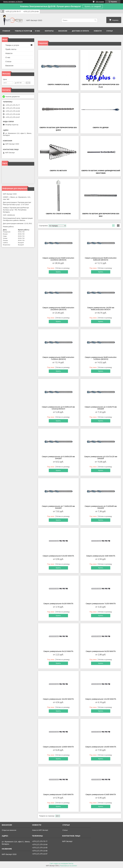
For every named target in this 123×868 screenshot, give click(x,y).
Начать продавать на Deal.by (13, 2)
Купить (58, 272)
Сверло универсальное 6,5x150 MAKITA (58, 556)
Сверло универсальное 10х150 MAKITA (58, 699)
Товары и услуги (22, 31)
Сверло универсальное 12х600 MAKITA (58, 747)
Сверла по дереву (101, 128)
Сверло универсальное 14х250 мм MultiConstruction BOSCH (101, 309)
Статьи (110, 31)
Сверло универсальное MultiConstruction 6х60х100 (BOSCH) (101, 259)
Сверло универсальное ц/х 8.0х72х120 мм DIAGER (101, 458)
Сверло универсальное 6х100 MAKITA (58, 604)
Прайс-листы (11, 49)
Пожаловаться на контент (68, 866)
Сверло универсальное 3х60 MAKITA (101, 556)
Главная (6, 31)
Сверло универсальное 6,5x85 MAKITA (101, 794)
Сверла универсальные (58, 84)
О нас (38, 31)
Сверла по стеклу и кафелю (58, 214)
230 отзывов (100, 2)
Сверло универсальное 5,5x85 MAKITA (58, 794)
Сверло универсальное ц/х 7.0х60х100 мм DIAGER (58, 507)
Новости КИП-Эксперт (40, 830)
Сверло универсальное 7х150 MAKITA (101, 604)
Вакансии (63, 31)
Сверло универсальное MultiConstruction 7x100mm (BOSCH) (58, 358)
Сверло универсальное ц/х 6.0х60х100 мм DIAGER (58, 458)
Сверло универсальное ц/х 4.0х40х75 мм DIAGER (101, 408)
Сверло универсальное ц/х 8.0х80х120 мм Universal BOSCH (58, 408)
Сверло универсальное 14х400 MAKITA (101, 747)
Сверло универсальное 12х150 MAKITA (101, 699)
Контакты (49, 31)
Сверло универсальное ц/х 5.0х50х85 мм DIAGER (101, 507)
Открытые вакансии (9, 830)
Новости (98, 31)
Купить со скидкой (93, 6)
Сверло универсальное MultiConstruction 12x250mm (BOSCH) (58, 259)
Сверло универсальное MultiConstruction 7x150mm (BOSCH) (101, 358)
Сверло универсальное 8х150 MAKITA (101, 651)
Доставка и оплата (80, 31)
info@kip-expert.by (12, 125)
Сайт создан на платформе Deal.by (62, 864)
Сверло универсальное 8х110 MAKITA (58, 651)
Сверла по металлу (58, 171)
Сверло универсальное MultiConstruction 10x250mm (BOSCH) (58, 309)
